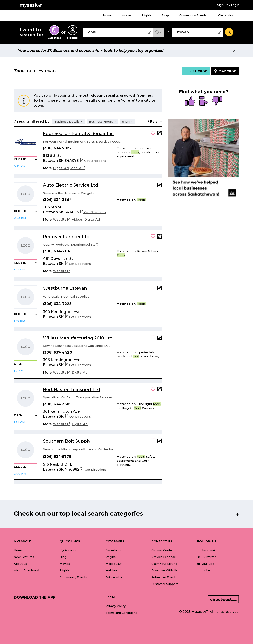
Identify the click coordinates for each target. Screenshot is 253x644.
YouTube (206, 564)
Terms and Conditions (121, 613)
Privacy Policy (116, 606)
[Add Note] (160, 134)
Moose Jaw (114, 564)
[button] (159, 32)
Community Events (193, 15)
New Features (24, 557)
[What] (118, 32)
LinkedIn (206, 570)
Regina (111, 557)
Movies (127, 15)
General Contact (163, 550)
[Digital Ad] (61, 168)
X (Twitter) (207, 557)
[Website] (62, 220)
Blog (63, 557)
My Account (68, 550)
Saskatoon (113, 550)
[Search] (229, 32)
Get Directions (93, 161)
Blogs (166, 15)
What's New (225, 15)
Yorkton (111, 570)
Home (107, 15)
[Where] (197, 32)
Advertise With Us (164, 570)
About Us (20, 564)
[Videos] (77, 220)
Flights (147, 15)
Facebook (206, 550)
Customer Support (165, 584)
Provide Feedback (164, 557)
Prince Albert (115, 577)
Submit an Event (163, 577)
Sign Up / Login (228, 5)
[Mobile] (78, 168)
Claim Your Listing (164, 564)
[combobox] (118, 32)
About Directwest (27, 570)
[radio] (190, 101)
